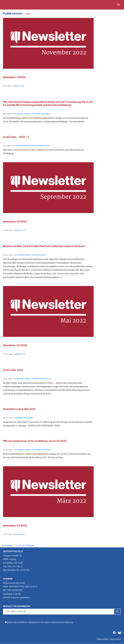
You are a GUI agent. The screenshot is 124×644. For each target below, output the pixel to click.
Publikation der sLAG (41, 146)
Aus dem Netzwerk (21, 114)
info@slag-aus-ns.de (13, 563)
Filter (28, 14)
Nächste (30, 545)
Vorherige (7, 545)
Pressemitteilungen (41, 114)
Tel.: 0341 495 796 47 (13, 566)
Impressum (115, 639)
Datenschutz (103, 639)
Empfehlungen (39, 255)
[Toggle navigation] (119, 5)
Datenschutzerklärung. (63, 622)
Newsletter (18, 86)
